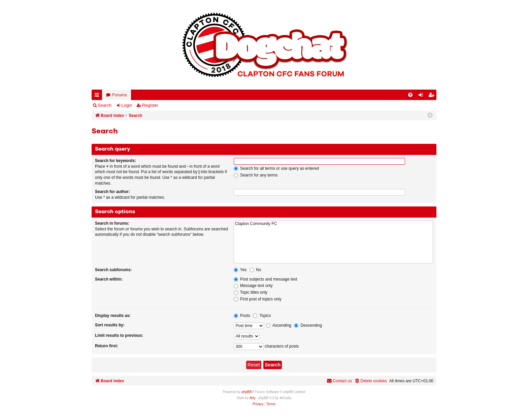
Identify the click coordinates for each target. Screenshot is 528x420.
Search (105, 105)
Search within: (109, 279)
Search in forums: (112, 223)
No (255, 270)
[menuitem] (410, 95)
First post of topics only (258, 299)
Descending (308, 325)
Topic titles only (251, 292)
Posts (242, 316)
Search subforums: (113, 270)
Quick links (98, 96)
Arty (253, 398)
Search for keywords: (115, 161)
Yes (240, 270)
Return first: (107, 346)
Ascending (279, 325)
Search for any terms (256, 175)
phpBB (246, 392)
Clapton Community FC (333, 224)
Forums (120, 95)
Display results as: (113, 316)
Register (150, 105)
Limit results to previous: (119, 335)
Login (127, 105)
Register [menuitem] (433, 96)
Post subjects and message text (266, 279)
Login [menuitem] (422, 96)
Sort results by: (110, 325)
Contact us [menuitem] (339, 381)
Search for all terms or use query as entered (276, 168)
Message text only (253, 286)
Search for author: (112, 192)
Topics (262, 316)
